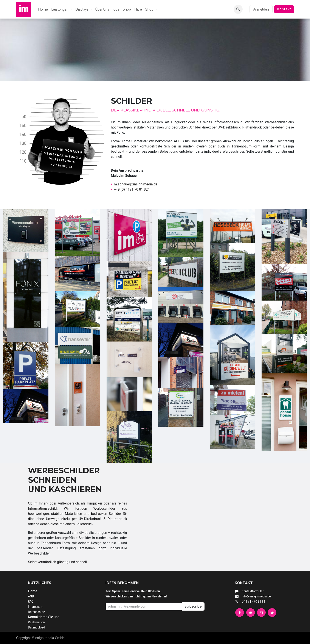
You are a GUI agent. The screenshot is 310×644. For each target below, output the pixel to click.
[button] (238, 9)
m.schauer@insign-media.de (134, 184)
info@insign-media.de (256, 596)
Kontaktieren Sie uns (44, 617)
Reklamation (36, 622)
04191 (253, 601)
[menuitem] (43, 9)
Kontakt (284, 9)
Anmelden (261, 9)
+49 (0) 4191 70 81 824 (132, 189)
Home (33, 591)
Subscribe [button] (193, 606)
